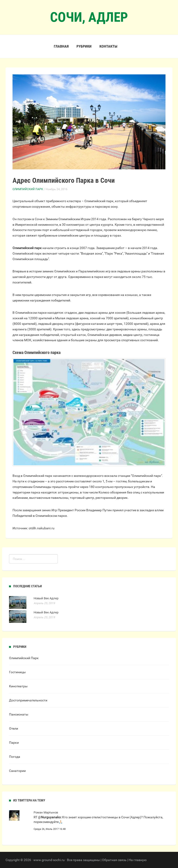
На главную (138, 860)
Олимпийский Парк (28, 189)
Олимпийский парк (27, 248)
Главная (61, 46)
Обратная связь (114, 860)
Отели (14, 728)
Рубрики (84, 46)
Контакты (108, 46)
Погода (15, 757)
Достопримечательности (28, 700)
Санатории (17, 771)
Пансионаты (19, 714)
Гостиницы (17, 672)
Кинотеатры (18, 686)
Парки (14, 743)
